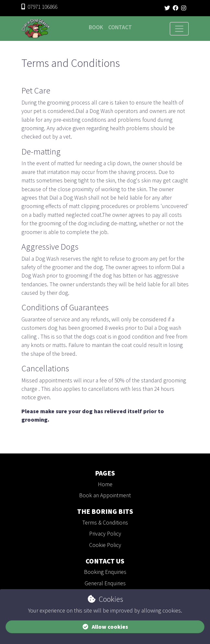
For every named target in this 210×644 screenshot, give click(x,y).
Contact (120, 27)
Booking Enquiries (105, 572)
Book (96, 27)
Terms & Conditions (105, 523)
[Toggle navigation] (179, 29)
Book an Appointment (105, 495)
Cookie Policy (105, 545)
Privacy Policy (105, 534)
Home (105, 484)
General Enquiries (105, 583)
